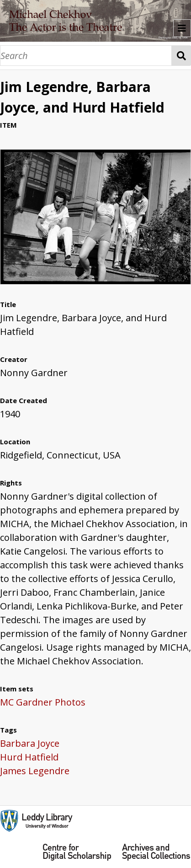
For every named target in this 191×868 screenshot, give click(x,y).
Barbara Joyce (30, 743)
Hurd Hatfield (29, 757)
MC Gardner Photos (43, 702)
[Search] (86, 56)
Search (181, 56)
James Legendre (35, 771)
